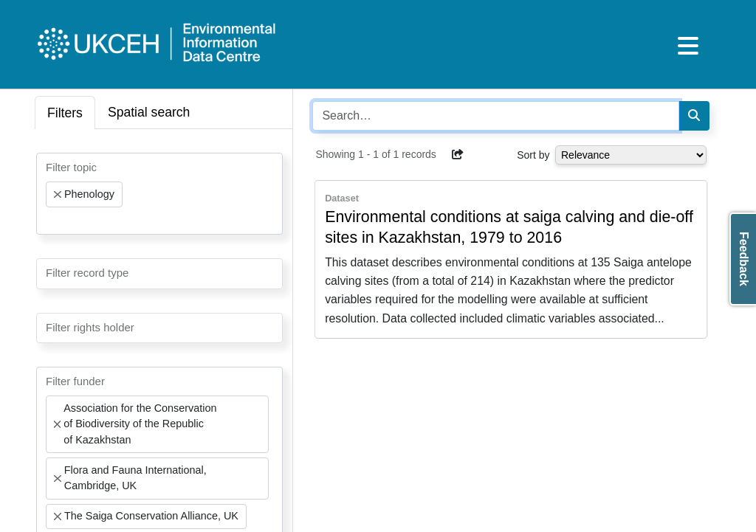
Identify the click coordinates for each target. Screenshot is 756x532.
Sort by (533, 155)
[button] (458, 154)
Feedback (744, 259)
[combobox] (159, 194)
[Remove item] (58, 195)
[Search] (694, 116)
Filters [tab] (65, 113)
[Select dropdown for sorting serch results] (631, 155)
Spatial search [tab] (149, 112)
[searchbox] (50, 221)
